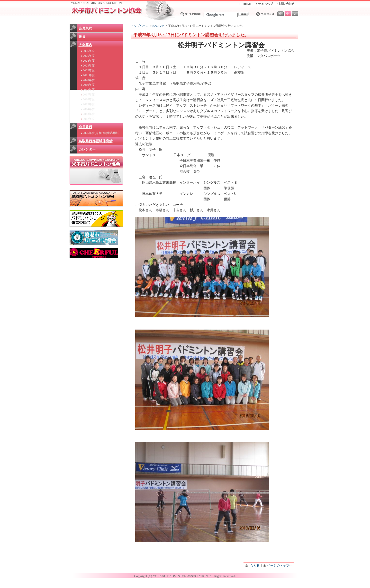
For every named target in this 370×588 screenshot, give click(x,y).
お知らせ (158, 26)
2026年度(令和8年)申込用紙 (101, 133)
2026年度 (89, 51)
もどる (252, 565)
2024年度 (89, 61)
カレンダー (87, 149)
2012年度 (89, 119)
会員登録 (85, 127)
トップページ (140, 26)
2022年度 (89, 70)
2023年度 (89, 66)
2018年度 (89, 90)
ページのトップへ (278, 565)
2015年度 (89, 104)
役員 (82, 37)
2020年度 (89, 80)
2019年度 (89, 85)
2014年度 (89, 109)
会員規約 (85, 28)
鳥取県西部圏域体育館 (96, 141)
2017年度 (89, 95)
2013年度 (89, 114)
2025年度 (89, 56)
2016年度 (89, 99)
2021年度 (89, 75)
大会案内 (85, 45)
